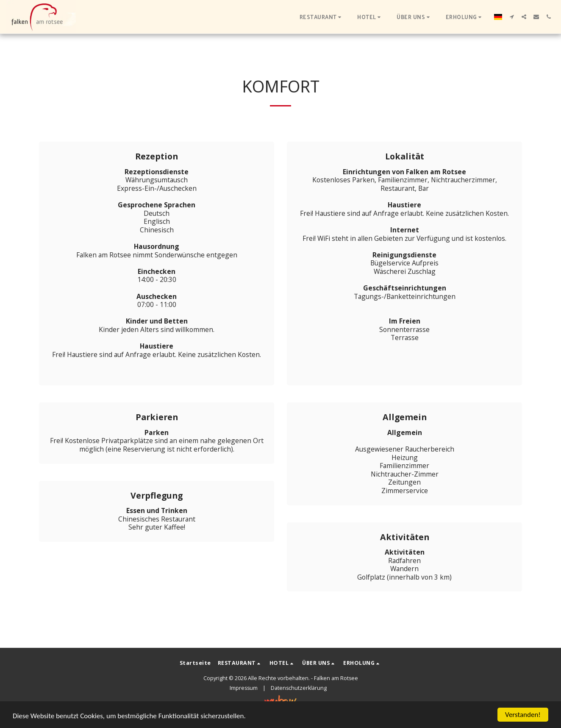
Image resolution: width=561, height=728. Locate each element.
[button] (322, 17)
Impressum (244, 688)
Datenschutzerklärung (299, 688)
